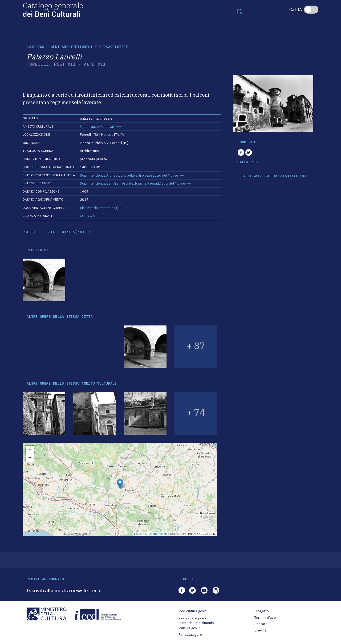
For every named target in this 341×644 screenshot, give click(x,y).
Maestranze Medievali (97, 127)
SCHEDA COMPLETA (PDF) (64, 232)
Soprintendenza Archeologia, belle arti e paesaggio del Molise (129, 175)
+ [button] (30, 450)
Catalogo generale (53, 9)
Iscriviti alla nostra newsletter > (64, 590)
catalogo (35, 47)
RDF (26, 232)
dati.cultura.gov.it (192, 617)
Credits (260, 630)
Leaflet (138, 534)
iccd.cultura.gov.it (192, 611)
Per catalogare (190, 635)
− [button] (30, 458)
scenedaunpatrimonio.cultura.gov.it (196, 625)
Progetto (262, 611)
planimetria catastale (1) (99, 208)
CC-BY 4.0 (88, 216)
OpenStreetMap (159, 534)
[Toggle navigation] (239, 11)
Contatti (261, 624)
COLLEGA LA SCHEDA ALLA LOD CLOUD (275, 176)
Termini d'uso (265, 617)
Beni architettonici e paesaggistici (89, 47)
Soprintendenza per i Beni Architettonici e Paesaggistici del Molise (133, 183)
